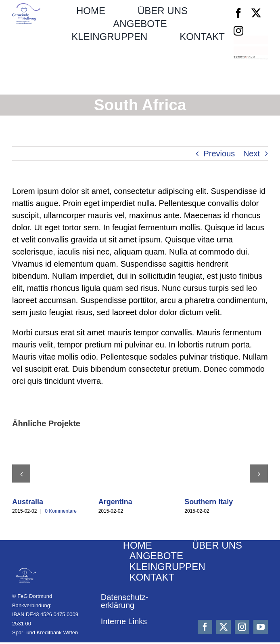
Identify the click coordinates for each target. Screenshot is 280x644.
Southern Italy (209, 502)
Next (252, 154)
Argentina (115, 502)
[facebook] (238, 13)
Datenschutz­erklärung (125, 601)
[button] (21, 474)
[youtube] (261, 627)
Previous (219, 154)
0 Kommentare (61, 511)
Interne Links (124, 621)
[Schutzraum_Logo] (251, 60)
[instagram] (238, 31)
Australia (28, 502)
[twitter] (256, 13)
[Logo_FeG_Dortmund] (26, 7)
